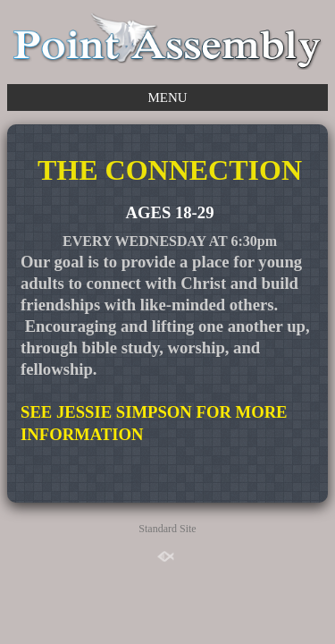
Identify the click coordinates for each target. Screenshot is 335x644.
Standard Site (167, 529)
